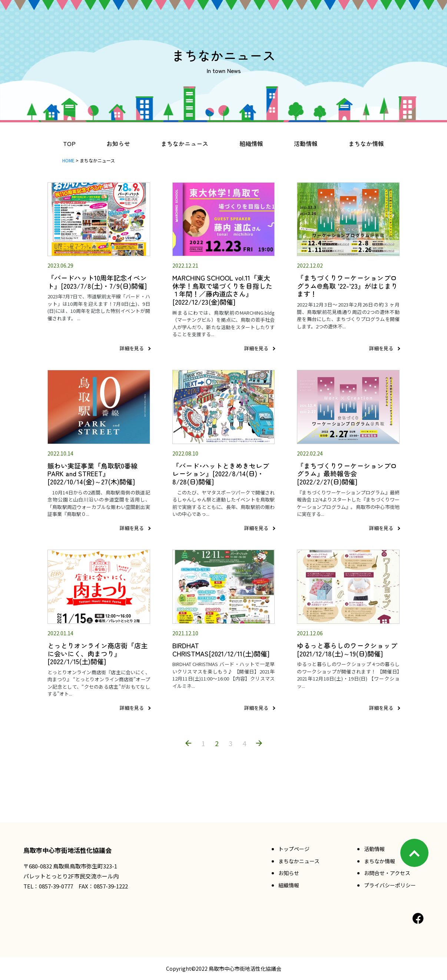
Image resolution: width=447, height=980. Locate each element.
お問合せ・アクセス (387, 873)
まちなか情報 (366, 143)
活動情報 (306, 143)
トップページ (294, 849)
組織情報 (251, 143)
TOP (69, 143)
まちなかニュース (185, 143)
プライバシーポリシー (390, 885)
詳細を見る (132, 348)
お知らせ (118, 143)
